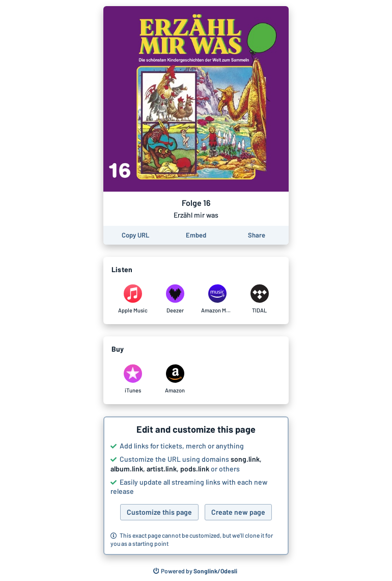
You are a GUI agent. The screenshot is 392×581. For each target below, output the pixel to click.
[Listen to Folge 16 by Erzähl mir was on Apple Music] (133, 299)
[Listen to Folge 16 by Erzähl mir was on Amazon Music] (217, 299)
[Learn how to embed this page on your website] (196, 235)
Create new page (238, 512)
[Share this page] (257, 235)
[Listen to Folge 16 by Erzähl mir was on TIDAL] (259, 299)
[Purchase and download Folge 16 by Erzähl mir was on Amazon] (175, 379)
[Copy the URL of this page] (135, 235)
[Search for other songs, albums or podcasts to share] (195, 571)
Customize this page (159, 512)
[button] (196, 486)
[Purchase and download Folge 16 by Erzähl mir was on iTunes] (133, 379)
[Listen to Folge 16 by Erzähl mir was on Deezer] (175, 299)
